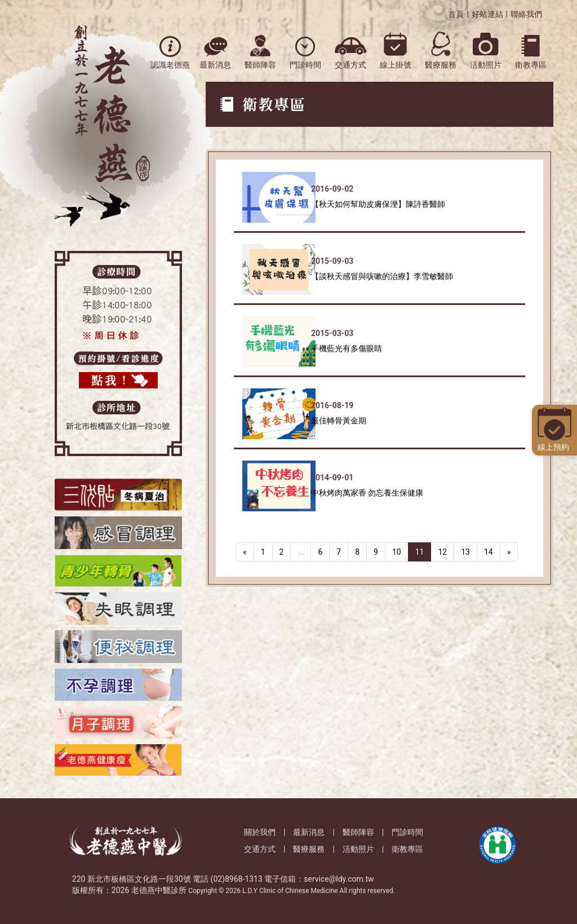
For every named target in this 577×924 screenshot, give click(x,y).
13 (465, 552)
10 (397, 552)
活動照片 (358, 849)
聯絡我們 (526, 14)
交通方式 (260, 849)
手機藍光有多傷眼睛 (347, 348)
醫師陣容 (358, 832)
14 (489, 552)
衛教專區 (407, 849)
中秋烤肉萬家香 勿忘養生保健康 (367, 493)
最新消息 (309, 832)
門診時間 (407, 832)
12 (442, 552)
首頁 (456, 14)
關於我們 (260, 832)
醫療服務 (309, 849)
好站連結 (487, 14)
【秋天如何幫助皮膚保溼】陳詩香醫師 (378, 204)
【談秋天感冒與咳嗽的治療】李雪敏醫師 (382, 276)
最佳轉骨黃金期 (339, 421)
